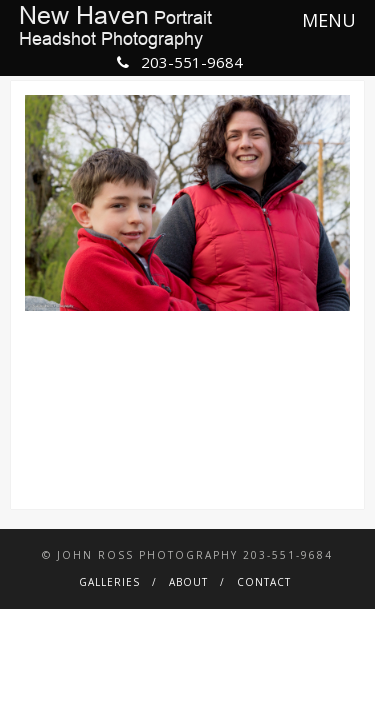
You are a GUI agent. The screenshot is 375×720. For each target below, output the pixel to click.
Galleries (109, 582)
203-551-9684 (180, 62)
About (188, 582)
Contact (264, 582)
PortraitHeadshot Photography (115, 27)
